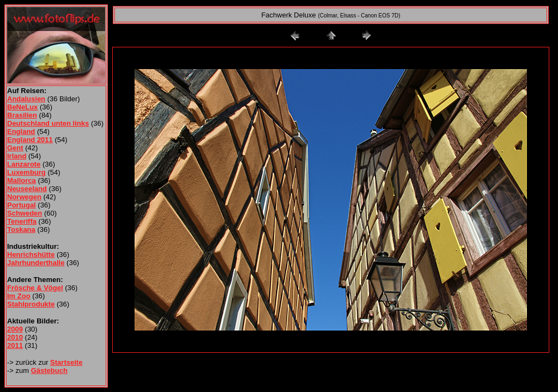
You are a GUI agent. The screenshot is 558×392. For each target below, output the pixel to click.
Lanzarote (24, 164)
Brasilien (22, 115)
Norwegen (24, 197)
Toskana (21, 229)
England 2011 (30, 140)
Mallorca (22, 180)
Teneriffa (22, 221)
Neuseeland (27, 189)
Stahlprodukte (31, 304)
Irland (17, 156)
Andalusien (26, 99)
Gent (15, 148)
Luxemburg (26, 172)
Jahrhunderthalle (36, 263)
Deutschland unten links (48, 123)
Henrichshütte (31, 255)
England (21, 131)
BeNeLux (22, 107)
